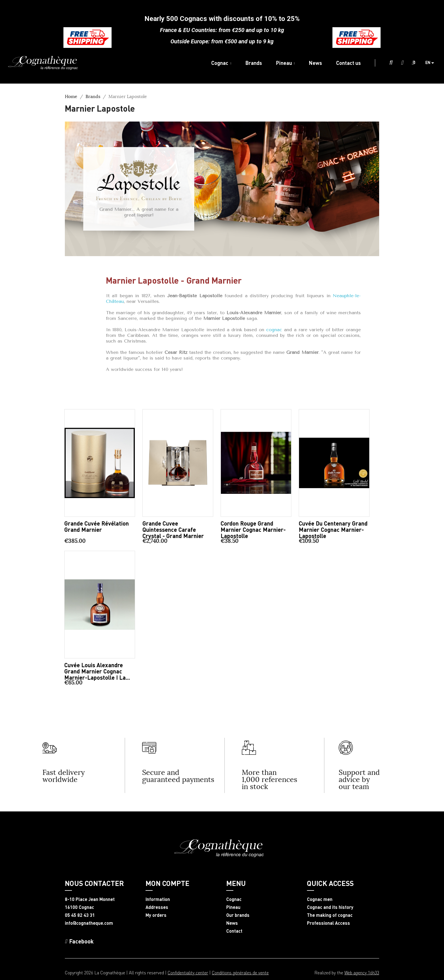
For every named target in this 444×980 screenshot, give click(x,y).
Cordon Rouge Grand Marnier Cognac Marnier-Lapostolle (253, 530)
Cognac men (320, 899)
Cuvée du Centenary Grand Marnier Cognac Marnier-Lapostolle (333, 530)
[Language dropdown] (432, 63)
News (232, 923)
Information (158, 899)
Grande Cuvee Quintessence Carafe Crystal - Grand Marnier (173, 530)
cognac (274, 330)
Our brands (238, 915)
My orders (156, 915)
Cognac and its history (330, 907)
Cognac (234, 899)
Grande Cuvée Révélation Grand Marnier (97, 526)
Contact (234, 931)
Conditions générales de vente (240, 972)
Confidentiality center (188, 972)
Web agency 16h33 (362, 972)
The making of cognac (330, 915)
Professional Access (328, 923)
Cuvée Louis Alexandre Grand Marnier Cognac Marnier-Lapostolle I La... (97, 671)
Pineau (233, 907)
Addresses (157, 907)
